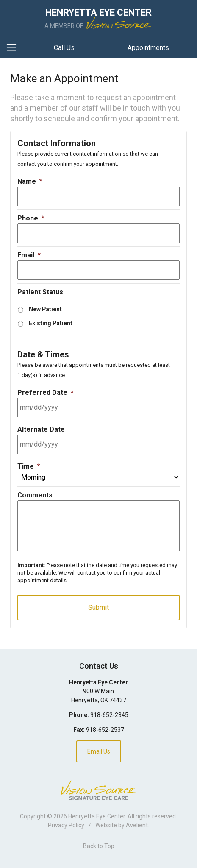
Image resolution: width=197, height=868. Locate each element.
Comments (35, 495)
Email (29, 255)
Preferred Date (46, 392)
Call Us (64, 48)
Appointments (148, 48)
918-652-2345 (109, 715)
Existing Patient (51, 323)
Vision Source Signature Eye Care (99, 790)
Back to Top (99, 846)
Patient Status (40, 292)
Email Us (99, 751)
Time (29, 466)
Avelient (137, 825)
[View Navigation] (14, 48)
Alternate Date (41, 429)
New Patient (45, 309)
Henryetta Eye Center (97, 816)
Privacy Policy (66, 825)
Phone (31, 218)
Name (30, 181)
